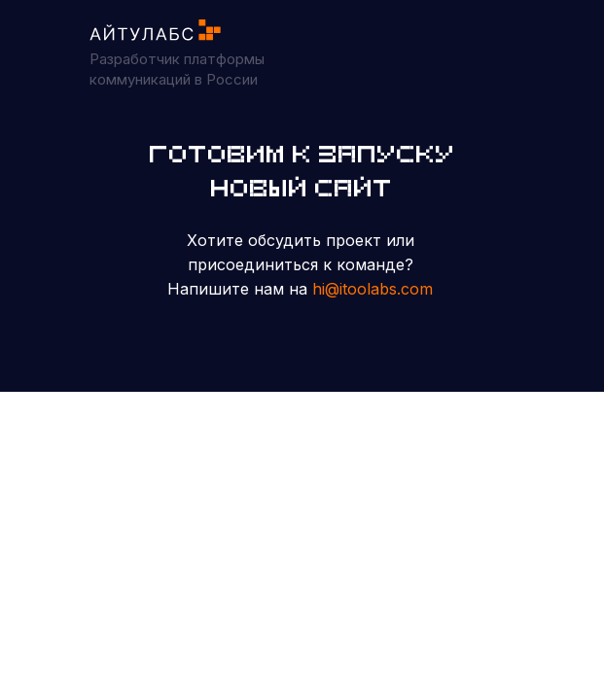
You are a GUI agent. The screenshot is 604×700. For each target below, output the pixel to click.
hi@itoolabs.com (373, 289)
